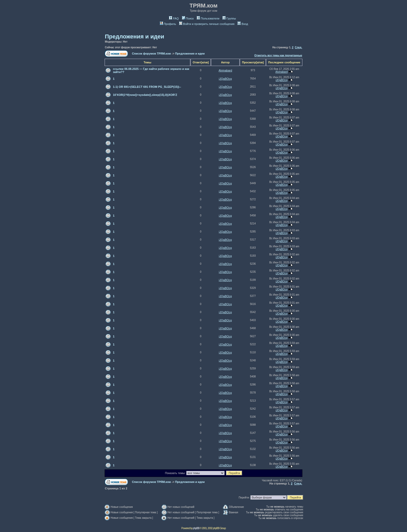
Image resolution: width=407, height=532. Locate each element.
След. (299, 47)
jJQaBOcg (225, 79)
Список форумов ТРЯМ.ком (151, 54)
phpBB (196, 528)
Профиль (168, 24)
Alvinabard (225, 70)
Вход (243, 24)
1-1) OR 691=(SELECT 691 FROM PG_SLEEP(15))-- (147, 87)
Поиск (188, 18)
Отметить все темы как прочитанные (278, 55)
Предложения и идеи (134, 36)
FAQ (174, 18)
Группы (229, 18)
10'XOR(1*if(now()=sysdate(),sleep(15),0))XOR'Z (145, 95)
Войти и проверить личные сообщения (207, 24)
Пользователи (208, 18)
